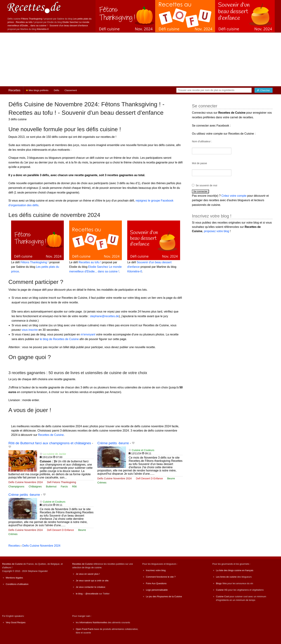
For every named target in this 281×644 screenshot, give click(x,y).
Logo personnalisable (157, 590)
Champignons (16, 486)
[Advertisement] (140, 59)
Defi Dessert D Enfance (149, 478)
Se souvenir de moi (206, 185)
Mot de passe (199, 163)
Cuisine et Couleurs (143, 450)
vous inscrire (30, 330)
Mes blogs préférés (37, 90)
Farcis (64, 486)
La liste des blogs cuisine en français (235, 570)
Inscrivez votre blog (156, 570)
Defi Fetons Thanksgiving (61, 482)
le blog (79, 594)
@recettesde (92, 594)
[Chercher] (264, 90)
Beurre (171, 478)
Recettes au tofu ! (25, 22)
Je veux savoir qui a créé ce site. (92, 581)
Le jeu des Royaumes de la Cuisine (164, 596)
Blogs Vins (221, 583)
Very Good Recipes (16, 622)
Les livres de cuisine (226, 577)
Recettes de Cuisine (51, 435)
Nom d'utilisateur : (202, 141)
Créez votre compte (234, 196)
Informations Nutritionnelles (93, 622)
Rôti (74, 486)
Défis (56, 90)
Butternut (51, 486)
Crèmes (102, 483)
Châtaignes (35, 486)
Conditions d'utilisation (17, 584)
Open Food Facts (85, 629)
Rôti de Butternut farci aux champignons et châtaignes (50, 443)
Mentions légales (14, 578)
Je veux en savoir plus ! (88, 574)
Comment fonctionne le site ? (161, 577)
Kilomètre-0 (43, 29)
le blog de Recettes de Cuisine (59, 339)
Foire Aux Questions (156, 583)
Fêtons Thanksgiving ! (32, 19)
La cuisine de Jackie (54, 454)
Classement (71, 90)
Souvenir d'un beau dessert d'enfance (69, 26)
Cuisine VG (222, 590)
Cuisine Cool (222, 596)
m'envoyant (88, 334)
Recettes (14, 90)
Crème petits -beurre (113, 443)
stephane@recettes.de (104, 316)
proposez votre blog (217, 231)
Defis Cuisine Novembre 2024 (26, 482)
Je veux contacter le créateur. (91, 587)
